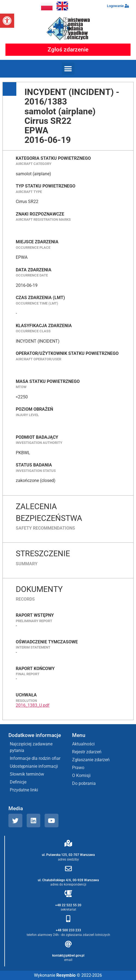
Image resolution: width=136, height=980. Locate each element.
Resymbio (66, 975)
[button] (7, 21)
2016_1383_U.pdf (33, 705)
